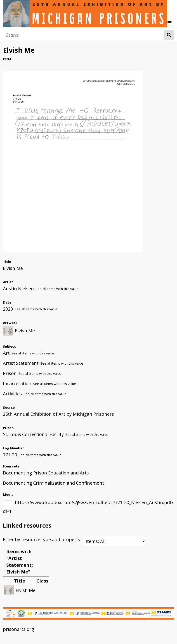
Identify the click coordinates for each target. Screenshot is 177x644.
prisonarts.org (19, 629)
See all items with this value (57, 289)
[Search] (84, 35)
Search (169, 35)
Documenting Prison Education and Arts (46, 473)
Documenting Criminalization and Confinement (53, 483)
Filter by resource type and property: (74, 539)
